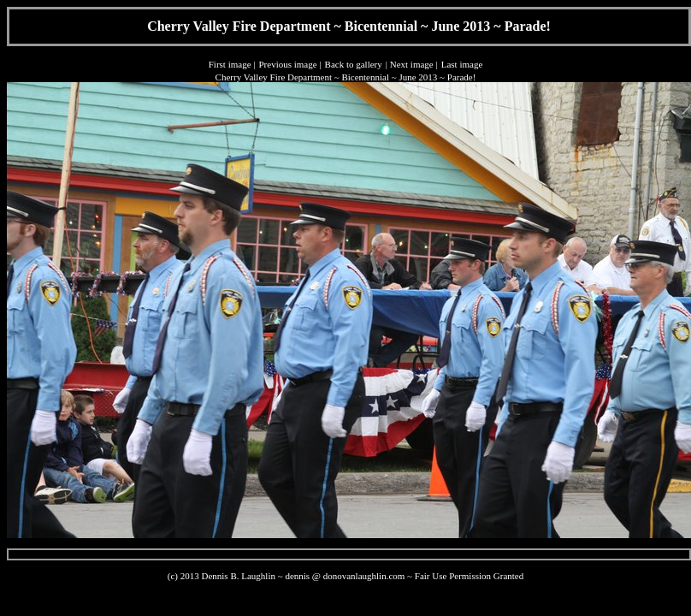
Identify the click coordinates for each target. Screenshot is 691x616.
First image (230, 64)
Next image (412, 64)
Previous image (287, 64)
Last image (462, 64)
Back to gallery (354, 64)
